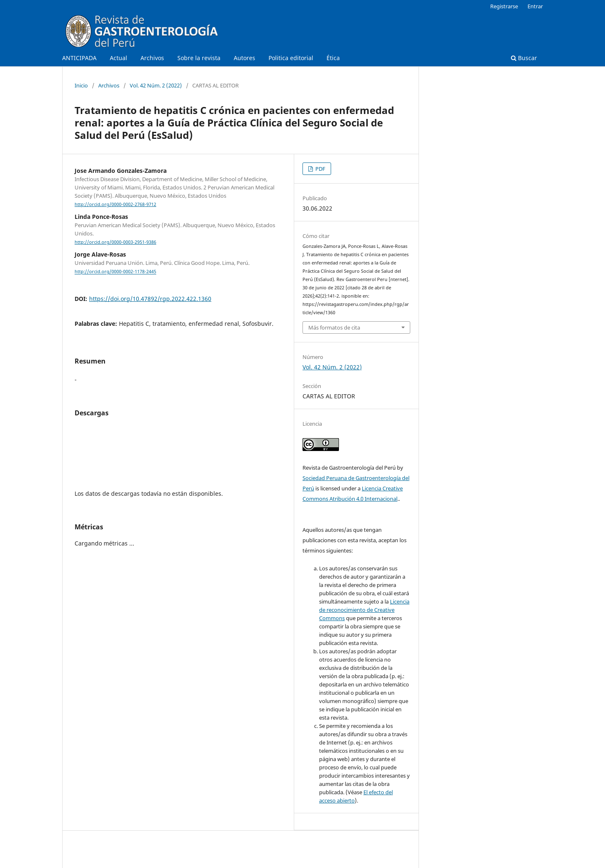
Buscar (524, 58)
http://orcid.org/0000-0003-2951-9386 (115, 242)
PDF (320, 169)
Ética (333, 58)
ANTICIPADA (79, 58)
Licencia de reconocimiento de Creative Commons (364, 610)
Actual (119, 58)
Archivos (152, 58)
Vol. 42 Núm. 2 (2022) (156, 85)
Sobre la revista (199, 58)
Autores (244, 58)
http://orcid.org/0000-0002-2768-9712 (115, 204)
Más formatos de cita (334, 327)
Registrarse (504, 6)
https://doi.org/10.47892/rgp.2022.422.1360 (150, 299)
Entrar (535, 6)
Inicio (81, 85)
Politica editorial (291, 58)
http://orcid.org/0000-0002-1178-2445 (115, 272)
